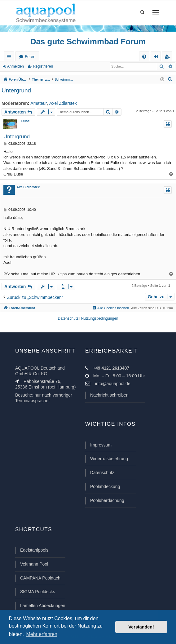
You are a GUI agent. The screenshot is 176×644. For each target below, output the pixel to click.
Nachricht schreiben (109, 395)
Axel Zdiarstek (63, 103)
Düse (26, 121)
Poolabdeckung (105, 486)
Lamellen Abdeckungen (43, 606)
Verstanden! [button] (141, 627)
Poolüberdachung (107, 500)
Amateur (39, 103)
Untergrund (16, 90)
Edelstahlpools (34, 550)
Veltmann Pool (34, 564)
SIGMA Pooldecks (38, 592)
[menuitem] (144, 57)
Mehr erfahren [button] (42, 634)
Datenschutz (102, 473)
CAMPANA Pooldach (40, 578)
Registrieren (43, 66)
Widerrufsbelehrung (109, 459)
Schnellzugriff (10, 58)
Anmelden (15, 66)
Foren (30, 57)
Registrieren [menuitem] (169, 58)
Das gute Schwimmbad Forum (88, 42)
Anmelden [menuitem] (157, 58)
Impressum (101, 445)
